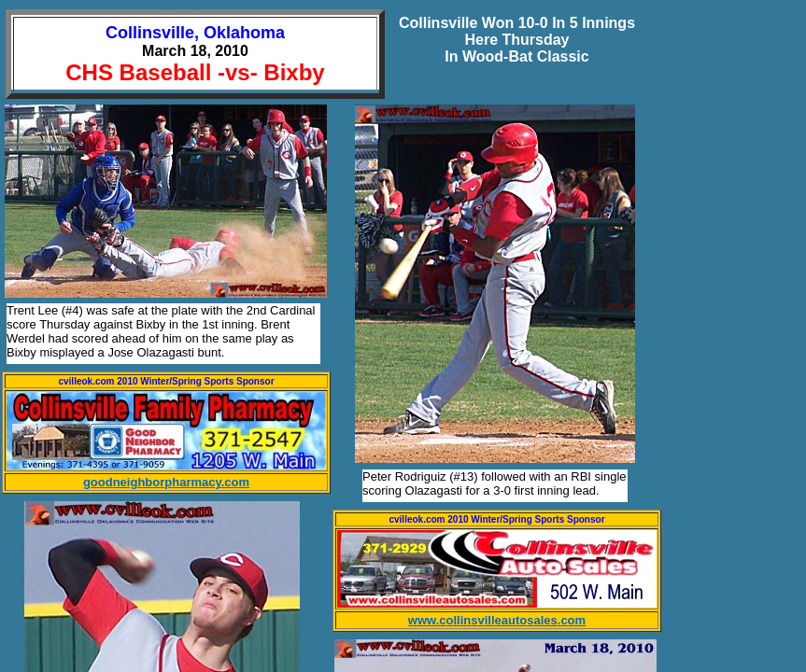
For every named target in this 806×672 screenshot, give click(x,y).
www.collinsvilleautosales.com (497, 620)
